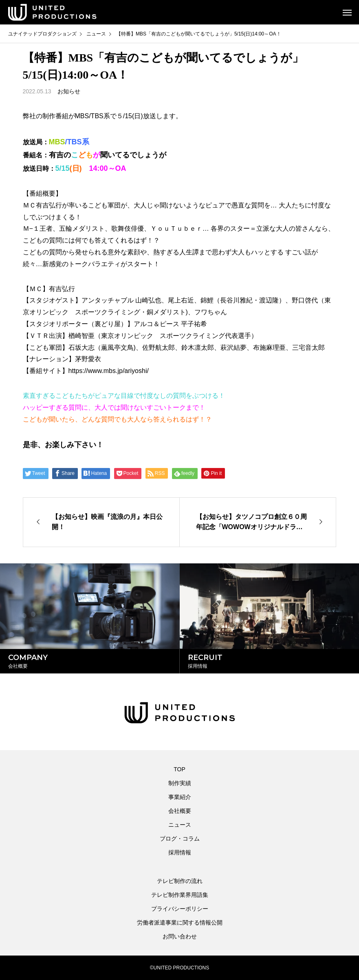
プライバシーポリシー (180, 909)
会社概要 (180, 811)
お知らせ (69, 91)
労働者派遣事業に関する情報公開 (180, 923)
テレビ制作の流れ (180, 881)
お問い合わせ (180, 936)
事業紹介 (180, 797)
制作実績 (180, 783)
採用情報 (180, 852)
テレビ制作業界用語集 (180, 895)
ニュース (180, 825)
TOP (179, 769)
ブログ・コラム (180, 839)
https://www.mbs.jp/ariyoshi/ (109, 371)
